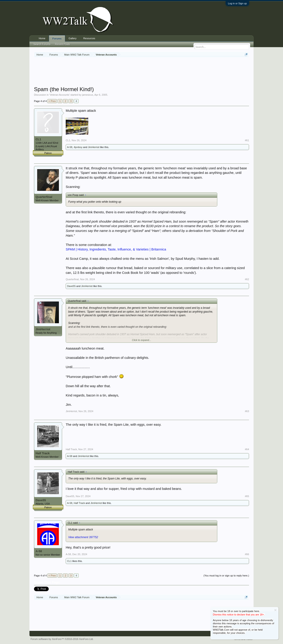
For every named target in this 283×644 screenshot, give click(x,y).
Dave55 (71, 286)
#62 (247, 279)
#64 (247, 449)
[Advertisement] (142, 72)
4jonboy (78, 147)
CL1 (38, 139)
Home (42, 38)
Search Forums (42, 44)
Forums (57, 39)
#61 (247, 140)
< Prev (52, 101)
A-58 (70, 147)
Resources (89, 38)
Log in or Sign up (237, 3)
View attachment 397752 (83, 537)
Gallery (73, 38)
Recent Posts (62, 44)
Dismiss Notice (275, 610)
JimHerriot (94, 147)
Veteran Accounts (60, 95)
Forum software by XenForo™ (62, 639)
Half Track (43, 453)
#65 (247, 496)
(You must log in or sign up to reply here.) (226, 576)
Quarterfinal (44, 197)
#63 (247, 411)
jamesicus (88, 95)
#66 (247, 554)
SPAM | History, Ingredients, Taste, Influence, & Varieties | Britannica (116, 249)
